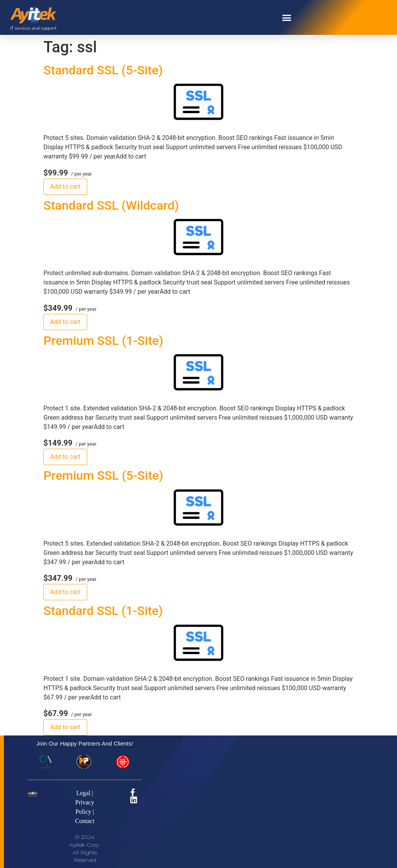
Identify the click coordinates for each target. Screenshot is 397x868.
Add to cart (65, 187)
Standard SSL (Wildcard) (111, 205)
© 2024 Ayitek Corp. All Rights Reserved (85, 848)
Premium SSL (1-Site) (103, 341)
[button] (287, 17)
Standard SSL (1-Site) (103, 611)
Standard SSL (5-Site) (103, 70)
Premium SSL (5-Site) (103, 475)
